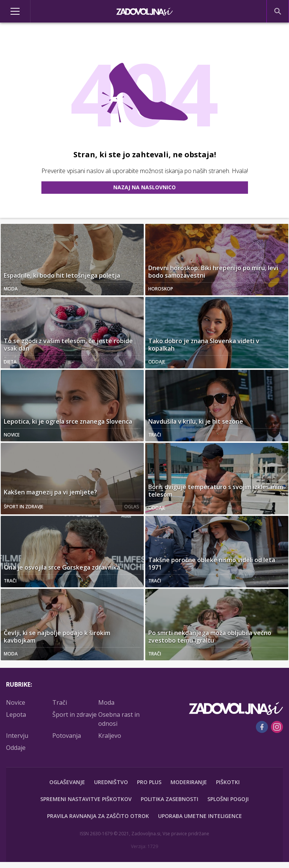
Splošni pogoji (228, 799)
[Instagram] (277, 727)
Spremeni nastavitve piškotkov (86, 799)
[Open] (36, 11)
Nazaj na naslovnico (144, 187)
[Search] (278, 11)
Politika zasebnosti (170, 799)
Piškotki (228, 782)
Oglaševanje (67, 782)
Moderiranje (189, 782)
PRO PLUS (149, 782)
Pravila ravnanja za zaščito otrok (98, 816)
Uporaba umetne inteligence (200, 816)
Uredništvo (111, 782)
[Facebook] (262, 727)
